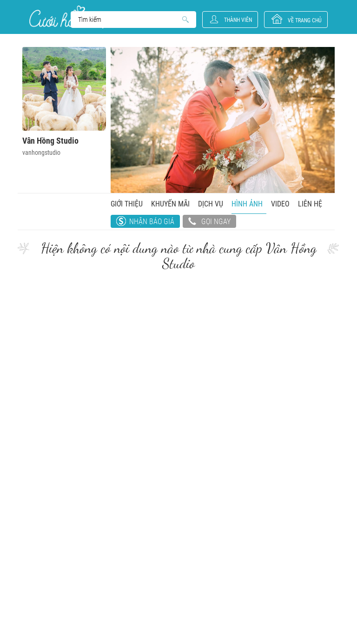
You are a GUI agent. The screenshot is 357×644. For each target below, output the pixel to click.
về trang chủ (305, 20)
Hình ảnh (247, 204)
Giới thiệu (127, 204)
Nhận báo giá (152, 222)
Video (280, 204)
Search (129, 20)
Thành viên (238, 20)
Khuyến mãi (170, 204)
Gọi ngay (209, 222)
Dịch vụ (211, 204)
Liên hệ (310, 204)
